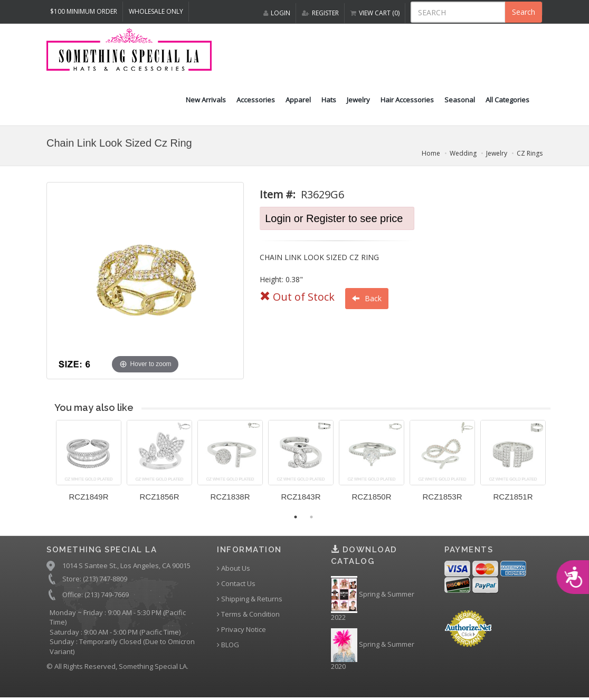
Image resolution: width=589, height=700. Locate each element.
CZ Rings (530, 153)
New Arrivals (206, 100)
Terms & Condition (248, 614)
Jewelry (358, 100)
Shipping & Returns (250, 599)
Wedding (463, 153)
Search (524, 12)
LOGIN (277, 13)
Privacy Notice (241, 630)
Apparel (298, 100)
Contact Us (236, 584)
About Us (234, 568)
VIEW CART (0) (375, 13)
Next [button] (558, 467)
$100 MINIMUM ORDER (84, 11)
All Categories (507, 100)
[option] (89, 464)
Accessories (256, 100)
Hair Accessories (407, 100)
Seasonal (460, 100)
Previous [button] (48, 467)
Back (367, 298)
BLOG (228, 645)
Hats (329, 100)
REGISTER (320, 13)
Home (431, 153)
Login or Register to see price (334, 218)
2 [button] (311, 517)
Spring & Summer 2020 (373, 650)
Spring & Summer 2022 (373, 599)
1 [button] (296, 517)
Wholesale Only (156, 11)
